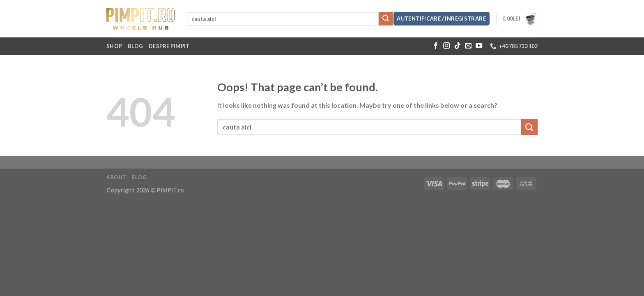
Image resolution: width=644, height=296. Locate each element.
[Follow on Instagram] (446, 46)
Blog (135, 46)
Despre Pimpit (169, 46)
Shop (114, 46)
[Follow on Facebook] (436, 46)
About (116, 177)
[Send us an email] (468, 46)
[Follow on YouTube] (479, 46)
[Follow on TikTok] (458, 46)
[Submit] (386, 19)
